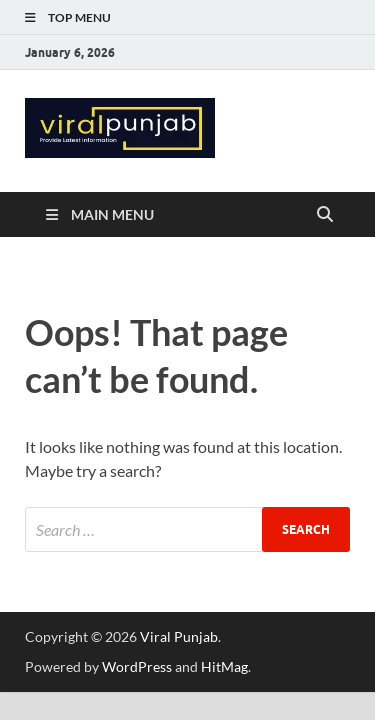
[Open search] (325, 215)
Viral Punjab (179, 636)
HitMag (224, 666)
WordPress (137, 666)
